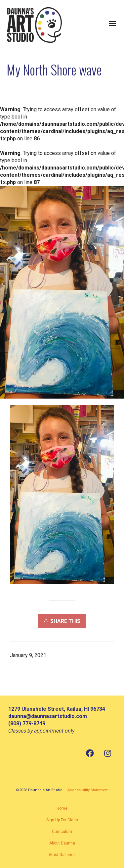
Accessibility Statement (88, 790)
